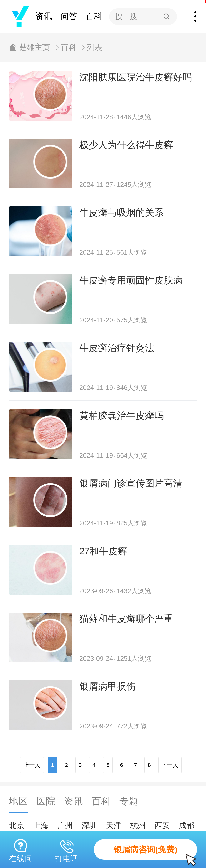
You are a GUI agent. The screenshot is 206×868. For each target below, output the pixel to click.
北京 (17, 825)
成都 (186, 825)
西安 (162, 825)
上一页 (32, 765)
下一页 (170, 765)
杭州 (138, 825)
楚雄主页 (35, 48)
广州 (65, 825)
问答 (69, 16)
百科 (94, 16)
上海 (41, 825)
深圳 (89, 825)
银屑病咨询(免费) (155, 852)
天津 (114, 825)
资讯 (44, 16)
